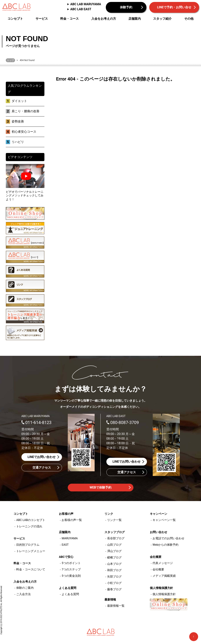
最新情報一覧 (116, 606)
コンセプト (15, 19)
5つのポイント (71, 563)
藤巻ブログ (114, 589)
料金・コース (70, 19)
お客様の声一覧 (72, 520)
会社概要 (158, 569)
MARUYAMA (70, 538)
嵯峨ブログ (114, 557)
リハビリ (18, 142)
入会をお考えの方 (104, 19)
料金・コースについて (31, 569)
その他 (189, 19)
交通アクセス (42, 468)
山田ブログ (114, 545)
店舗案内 (135, 19)
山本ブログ (114, 564)
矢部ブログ (114, 577)
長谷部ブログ (116, 538)
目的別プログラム (28, 545)
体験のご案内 (25, 588)
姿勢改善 (18, 121)
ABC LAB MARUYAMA (86, 4)
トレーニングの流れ (29, 526)
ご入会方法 (23, 594)
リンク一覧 (114, 520)
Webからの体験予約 (165, 545)
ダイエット (19, 101)
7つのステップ (71, 569)
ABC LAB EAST (81, 9)
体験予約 (126, 7)
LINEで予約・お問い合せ (174, 7)
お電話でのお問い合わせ (168, 538)
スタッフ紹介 (162, 19)
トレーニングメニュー (31, 551)
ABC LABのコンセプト (31, 520)
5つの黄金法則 (71, 576)
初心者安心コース (24, 132)
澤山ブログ (114, 551)
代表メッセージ (163, 563)
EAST (65, 545)
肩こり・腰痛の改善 (25, 111)
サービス (42, 19)
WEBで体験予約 (100, 487)
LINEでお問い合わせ (42, 457)
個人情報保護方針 (164, 594)
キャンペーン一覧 (164, 520)
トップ (10, 60)
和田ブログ (114, 570)
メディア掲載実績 (164, 576)
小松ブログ (114, 583)
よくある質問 (70, 594)
